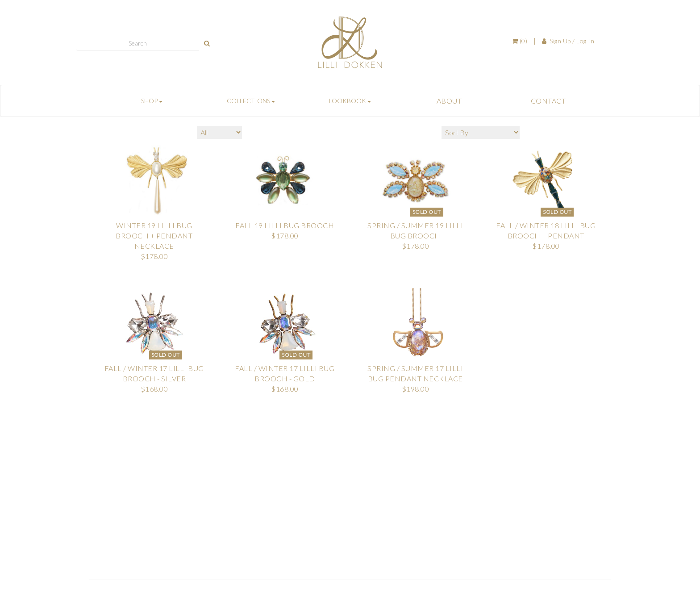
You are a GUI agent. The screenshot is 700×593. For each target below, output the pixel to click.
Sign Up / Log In (568, 41)
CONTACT (548, 101)
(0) (520, 41)
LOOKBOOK (350, 101)
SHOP (152, 101)
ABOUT (449, 101)
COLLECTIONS (251, 101)
